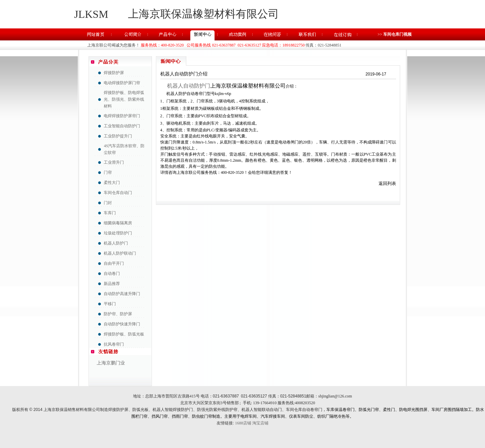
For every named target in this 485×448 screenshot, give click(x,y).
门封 (108, 203)
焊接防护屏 (114, 73)
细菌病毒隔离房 (118, 223)
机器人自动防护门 (187, 86)
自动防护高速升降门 (122, 294)
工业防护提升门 (118, 136)
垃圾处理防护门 (118, 233)
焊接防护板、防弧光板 (124, 334)
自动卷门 (112, 274)
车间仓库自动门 (118, 193)
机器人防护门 (116, 243)
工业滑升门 (114, 162)
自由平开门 (114, 263)
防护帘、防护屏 (118, 314)
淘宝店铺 (260, 423)
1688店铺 (243, 423)
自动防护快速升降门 (122, 324)
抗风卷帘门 (114, 344)
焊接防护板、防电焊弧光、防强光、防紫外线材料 (124, 99)
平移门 (110, 304)
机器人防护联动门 (120, 253)
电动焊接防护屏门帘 (122, 83)
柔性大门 (112, 183)
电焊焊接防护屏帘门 (122, 116)
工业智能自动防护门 (122, 126)
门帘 (108, 172)
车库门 (110, 213)
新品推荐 (112, 284)
